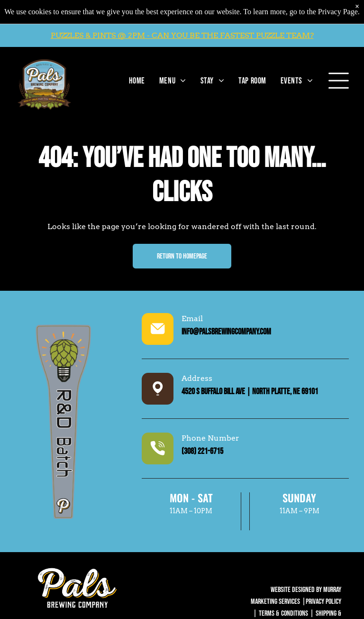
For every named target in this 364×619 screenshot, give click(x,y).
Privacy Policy (323, 602)
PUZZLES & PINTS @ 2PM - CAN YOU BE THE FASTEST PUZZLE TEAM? (182, 35)
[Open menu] (339, 81)
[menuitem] (135, 81)
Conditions (295, 614)
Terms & (269, 614)
